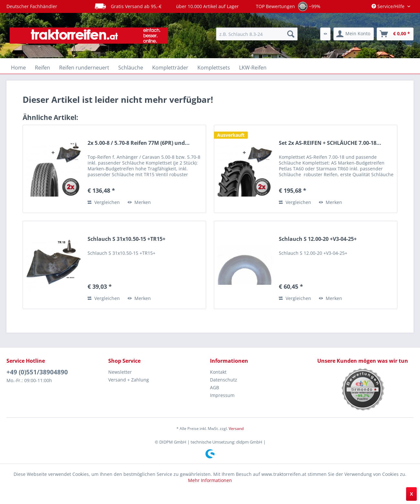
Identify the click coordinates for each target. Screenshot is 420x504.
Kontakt (218, 372)
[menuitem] (257, 34)
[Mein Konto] (354, 34)
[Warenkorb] (395, 34)
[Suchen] (291, 34)
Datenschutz (224, 380)
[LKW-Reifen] (253, 68)
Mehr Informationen (210, 480)
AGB (215, 387)
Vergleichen (104, 202)
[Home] (18, 68)
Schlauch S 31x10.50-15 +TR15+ (126, 239)
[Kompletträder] (170, 68)
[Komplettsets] (214, 68)
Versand (236, 429)
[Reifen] (42, 68)
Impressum (222, 395)
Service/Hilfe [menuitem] (389, 6)
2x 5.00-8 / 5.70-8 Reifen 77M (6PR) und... (139, 143)
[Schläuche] (131, 68)
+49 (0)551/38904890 (37, 372)
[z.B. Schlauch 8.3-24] (257, 34)
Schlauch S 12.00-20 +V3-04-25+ (318, 239)
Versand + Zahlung (129, 380)
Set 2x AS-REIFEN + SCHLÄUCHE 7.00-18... (330, 143)
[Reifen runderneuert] (84, 68)
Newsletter (120, 372)
